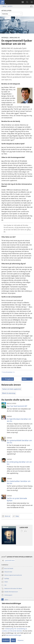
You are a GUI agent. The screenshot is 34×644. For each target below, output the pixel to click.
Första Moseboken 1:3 (8, 372)
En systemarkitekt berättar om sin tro (19, 441)
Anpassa (20, 640)
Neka (13, 640)
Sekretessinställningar (13, 635)
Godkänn (6, 640)
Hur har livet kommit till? (17, 406)
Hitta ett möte (7, 572)
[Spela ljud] (31, 6)
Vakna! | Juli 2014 (7, 6)
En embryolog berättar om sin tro (19, 463)
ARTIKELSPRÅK (6, 11)
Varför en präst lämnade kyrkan (17, 499)
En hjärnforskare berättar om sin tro (19, 420)
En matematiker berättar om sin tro (19, 482)
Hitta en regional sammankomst (12, 575)
